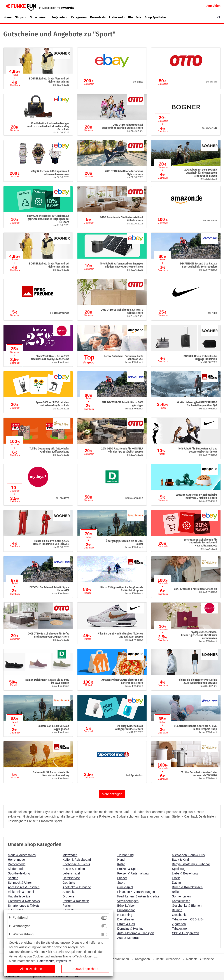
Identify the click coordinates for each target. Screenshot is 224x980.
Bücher (122, 878)
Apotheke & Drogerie (77, 887)
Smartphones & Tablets (24, 906)
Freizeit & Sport (128, 869)
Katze (121, 864)
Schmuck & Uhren (20, 883)
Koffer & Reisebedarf (77, 860)
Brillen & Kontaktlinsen (187, 887)
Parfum (67, 906)
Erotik (176, 878)
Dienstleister (126, 919)
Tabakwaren (180, 929)
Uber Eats (135, 17)
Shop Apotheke (155, 17)
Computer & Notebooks (24, 901)
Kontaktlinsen (181, 901)
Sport (121, 883)
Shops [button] (19, 17)
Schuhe (13, 878)
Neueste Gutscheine (200, 959)
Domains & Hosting (130, 929)
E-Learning (125, 915)
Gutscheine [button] (38, 17)
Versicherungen (128, 901)
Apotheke (69, 892)
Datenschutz (46, 961)
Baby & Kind (180, 860)
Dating (176, 883)
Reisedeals (98, 17)
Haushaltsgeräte (19, 896)
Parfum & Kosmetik (76, 901)
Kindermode (16, 869)
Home (8, 17)
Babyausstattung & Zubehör (191, 864)
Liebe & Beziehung (185, 873)
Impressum (64, 961)
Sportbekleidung (19, 873)
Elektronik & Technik (22, 892)
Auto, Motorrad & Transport (136, 933)
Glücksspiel (125, 887)
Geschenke (180, 915)
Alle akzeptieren (31, 969)
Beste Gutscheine (168, 959)
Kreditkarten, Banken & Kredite (138, 896)
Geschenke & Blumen (187, 906)
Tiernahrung (125, 855)
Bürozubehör (126, 910)
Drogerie (68, 896)
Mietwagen (70, 855)
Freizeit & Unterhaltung (133, 873)
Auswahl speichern (85, 969)
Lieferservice (71, 878)
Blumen (177, 910)
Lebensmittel (71, 873)
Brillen (176, 892)
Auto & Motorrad (128, 938)
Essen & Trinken (74, 869)
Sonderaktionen (118, 959)
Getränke (69, 883)
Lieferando (117, 17)
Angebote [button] (58, 17)
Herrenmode (16, 860)
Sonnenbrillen (181, 896)
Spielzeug (179, 869)
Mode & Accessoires (22, 855)
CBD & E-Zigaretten (185, 933)
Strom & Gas (126, 924)
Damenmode (17, 864)
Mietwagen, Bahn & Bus (188, 855)
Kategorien (79, 17)
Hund (121, 860)
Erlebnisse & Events (76, 864)
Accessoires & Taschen (24, 887)
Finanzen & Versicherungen (136, 892)
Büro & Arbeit (126, 906)
